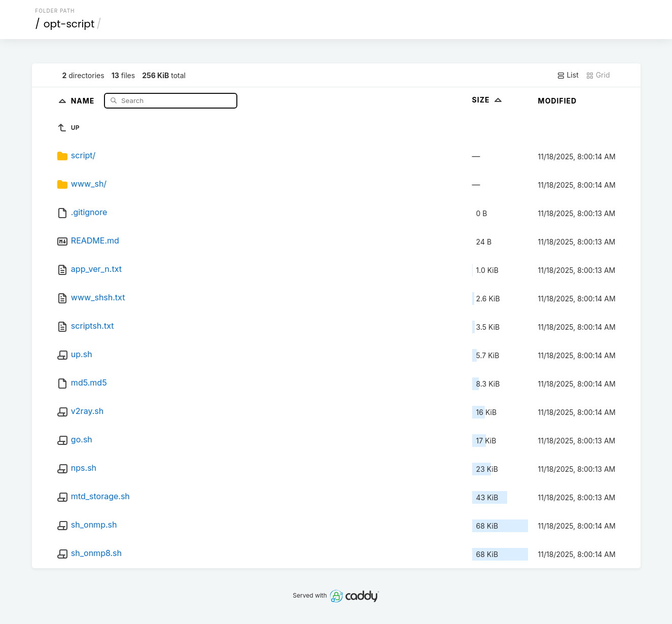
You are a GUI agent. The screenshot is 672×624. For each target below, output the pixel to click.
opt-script (69, 24)
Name (84, 100)
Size (488, 100)
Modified (558, 101)
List (568, 75)
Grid (598, 75)
